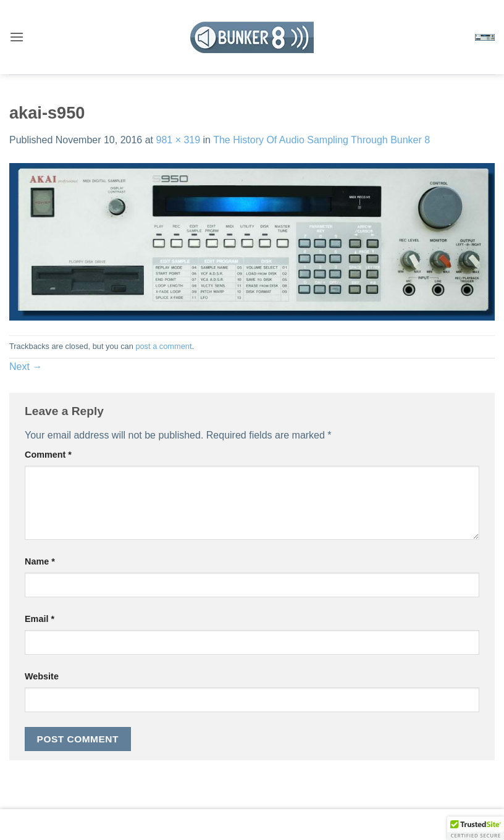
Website (42, 676)
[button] (17, 37)
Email (40, 619)
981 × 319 (178, 140)
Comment (48, 455)
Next (26, 367)
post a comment (163, 346)
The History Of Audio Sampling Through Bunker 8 (321, 140)
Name (40, 561)
